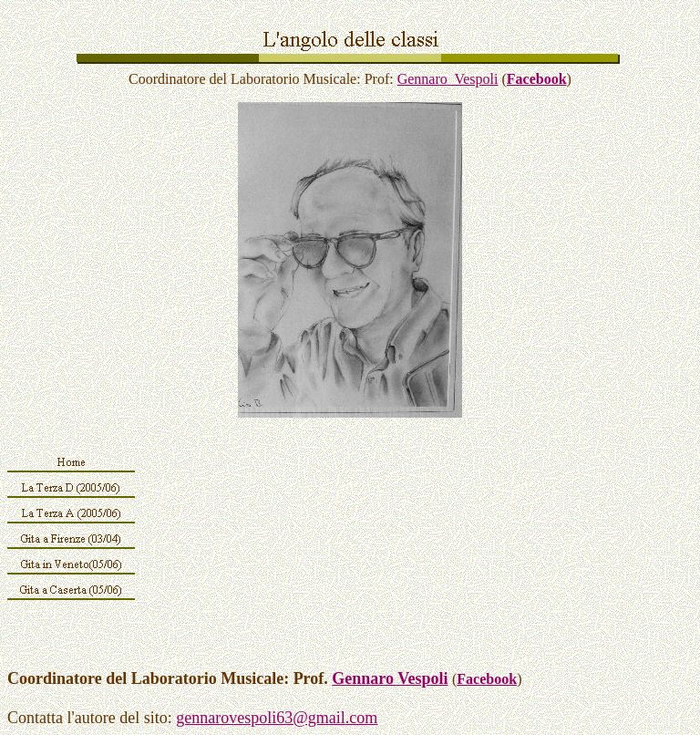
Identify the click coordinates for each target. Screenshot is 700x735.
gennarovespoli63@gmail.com (277, 718)
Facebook (537, 79)
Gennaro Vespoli (448, 79)
